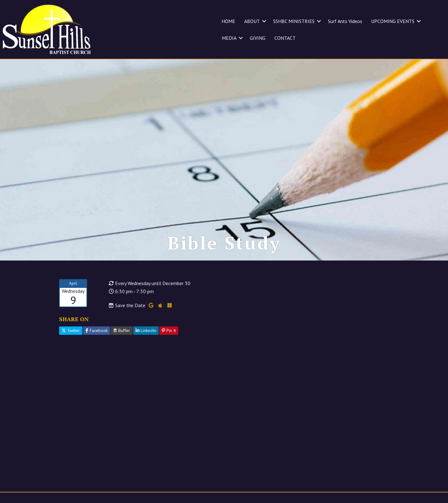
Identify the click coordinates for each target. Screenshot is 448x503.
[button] (264, 21)
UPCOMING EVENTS (393, 21)
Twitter (71, 330)
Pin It (169, 330)
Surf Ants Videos (345, 21)
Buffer (122, 330)
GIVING (258, 38)
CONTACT (285, 38)
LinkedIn (146, 330)
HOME (228, 21)
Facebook (97, 330)
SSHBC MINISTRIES (294, 21)
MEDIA (229, 38)
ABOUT (252, 21)
